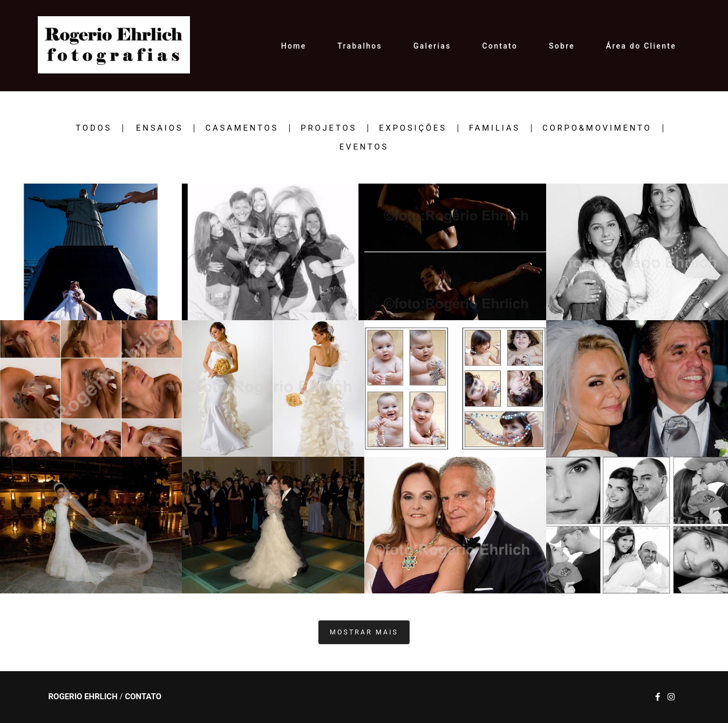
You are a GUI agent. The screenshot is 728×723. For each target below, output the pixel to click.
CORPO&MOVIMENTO (597, 128)
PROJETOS (329, 128)
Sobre (562, 46)
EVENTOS (364, 147)
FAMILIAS (495, 128)
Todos (94, 128)
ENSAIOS (159, 128)
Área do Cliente (641, 46)
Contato (500, 46)
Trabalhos (360, 46)
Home (294, 46)
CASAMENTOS (242, 128)
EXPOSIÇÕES (413, 128)
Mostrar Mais (364, 632)
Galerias (432, 46)
